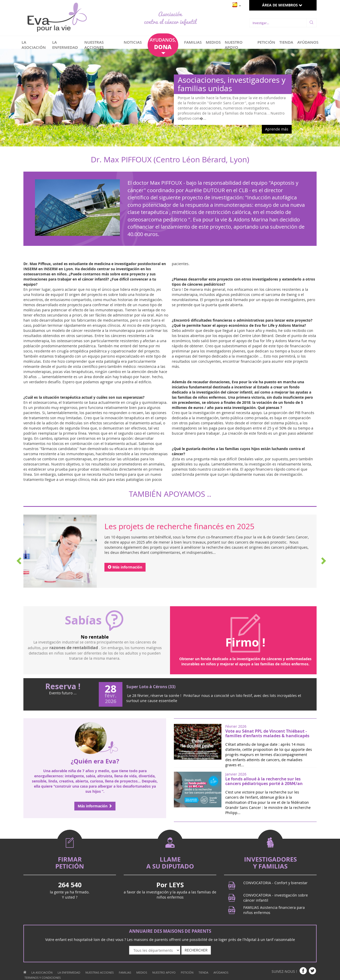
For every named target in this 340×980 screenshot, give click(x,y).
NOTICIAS (133, 42)
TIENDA (286, 42)
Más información (125, 567)
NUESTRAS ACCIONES (94, 45)
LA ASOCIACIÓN (34, 45)
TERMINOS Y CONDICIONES (43, 978)
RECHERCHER (196, 950)
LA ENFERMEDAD (65, 45)
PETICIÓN (266, 42)
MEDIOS (213, 42)
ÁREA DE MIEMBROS (282, 5)
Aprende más (277, 129)
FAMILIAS (193, 42)
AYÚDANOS (308, 42)
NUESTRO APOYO (234, 45)
